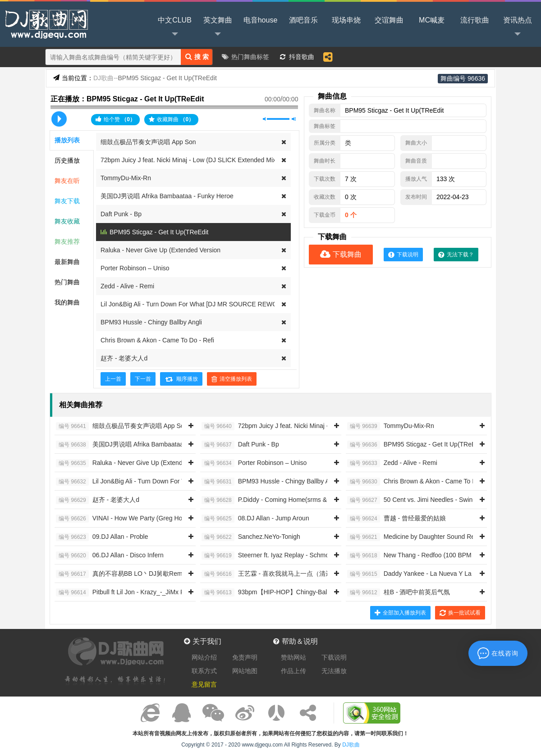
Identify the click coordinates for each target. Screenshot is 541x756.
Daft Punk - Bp (121, 214)
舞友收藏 (67, 221)
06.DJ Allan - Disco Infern (110, 556)
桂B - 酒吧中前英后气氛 (399, 592)
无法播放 (334, 671)
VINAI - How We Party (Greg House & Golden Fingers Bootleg (161, 519)
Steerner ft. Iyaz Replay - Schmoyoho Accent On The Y (297, 556)
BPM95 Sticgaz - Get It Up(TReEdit (159, 232)
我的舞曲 (67, 302)
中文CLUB (175, 27)
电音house (261, 20)
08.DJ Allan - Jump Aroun (255, 519)
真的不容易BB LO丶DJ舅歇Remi (120, 574)
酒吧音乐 (303, 20)
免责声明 (245, 657)
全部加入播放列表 (400, 613)
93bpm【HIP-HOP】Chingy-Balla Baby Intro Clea (289, 592)
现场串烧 (346, 20)
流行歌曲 (475, 20)
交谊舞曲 (389, 20)
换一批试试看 (460, 613)
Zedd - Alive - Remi (127, 286)
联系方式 (204, 671)
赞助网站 (293, 657)
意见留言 (204, 684)
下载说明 (403, 255)
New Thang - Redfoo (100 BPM (409, 556)
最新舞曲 (67, 262)
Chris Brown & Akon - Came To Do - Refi (157, 340)
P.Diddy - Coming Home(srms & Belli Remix (281, 500)
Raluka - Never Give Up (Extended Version (160, 250)
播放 (59, 119)
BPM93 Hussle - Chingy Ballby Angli (151, 322)
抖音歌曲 (302, 57)
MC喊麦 (432, 20)
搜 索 (197, 57)
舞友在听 (67, 181)
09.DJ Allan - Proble (102, 537)
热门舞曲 (67, 282)
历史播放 (67, 160)
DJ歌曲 (45, 23)
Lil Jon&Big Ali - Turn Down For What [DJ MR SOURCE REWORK (193, 304)
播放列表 (67, 140)
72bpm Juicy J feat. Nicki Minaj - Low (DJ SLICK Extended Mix (188, 160)
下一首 (143, 379)
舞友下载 (67, 201)
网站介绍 (204, 657)
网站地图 (245, 671)
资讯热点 (518, 27)
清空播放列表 (232, 379)
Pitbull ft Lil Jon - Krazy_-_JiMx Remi (126, 592)
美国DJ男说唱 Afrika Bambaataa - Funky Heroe (167, 196)
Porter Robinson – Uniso (135, 268)
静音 (265, 119)
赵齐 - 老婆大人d (124, 358)
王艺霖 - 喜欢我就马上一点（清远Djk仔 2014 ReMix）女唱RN (306, 574)
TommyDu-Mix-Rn (126, 178)
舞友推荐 (67, 241)
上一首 (113, 379)
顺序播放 (181, 379)
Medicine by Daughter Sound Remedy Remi (427, 537)
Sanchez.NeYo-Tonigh (251, 537)
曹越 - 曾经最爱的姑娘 (397, 519)
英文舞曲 (218, 27)
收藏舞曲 (171, 119)
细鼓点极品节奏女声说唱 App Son (148, 142)
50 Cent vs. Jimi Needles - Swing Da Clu (422, 500)
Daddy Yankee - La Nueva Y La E (412, 574)
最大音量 (294, 119)
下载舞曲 (341, 254)
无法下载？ (456, 255)
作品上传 (293, 671)
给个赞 (115, 119)
